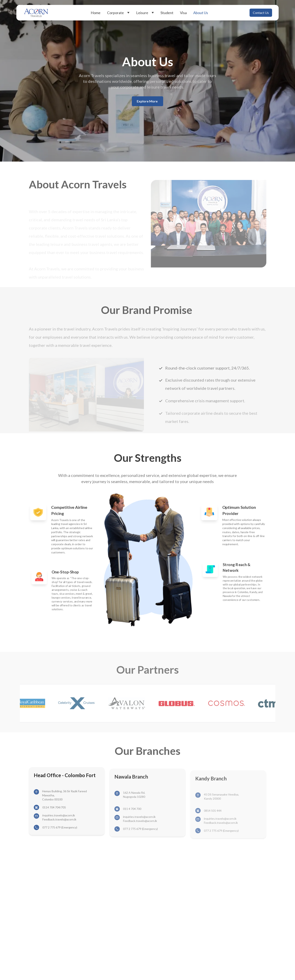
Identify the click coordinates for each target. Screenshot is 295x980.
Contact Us (261, 13)
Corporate (118, 13)
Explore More (147, 101)
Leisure (145, 13)
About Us (201, 13)
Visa (183, 13)
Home (96, 13)
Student (167, 13)
